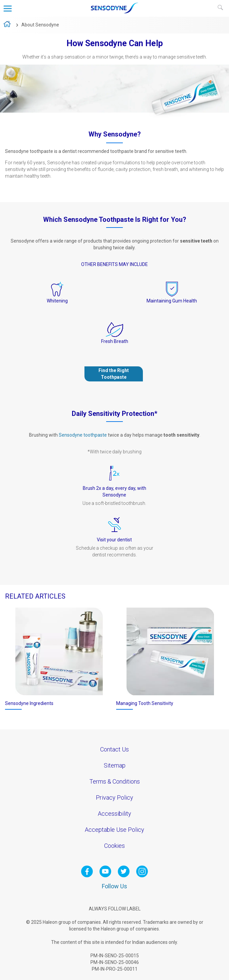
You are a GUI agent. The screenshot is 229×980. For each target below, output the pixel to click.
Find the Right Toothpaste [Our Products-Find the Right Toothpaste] (114, 374)
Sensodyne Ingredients (29, 703)
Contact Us (114, 749)
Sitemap (115, 765)
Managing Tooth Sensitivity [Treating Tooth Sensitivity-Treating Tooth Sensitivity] (145, 703)
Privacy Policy (114, 797)
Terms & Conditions (115, 781)
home (8, 25)
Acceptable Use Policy (114, 830)
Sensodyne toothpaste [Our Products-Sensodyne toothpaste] (83, 435)
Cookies (114, 846)
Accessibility (114, 814)
